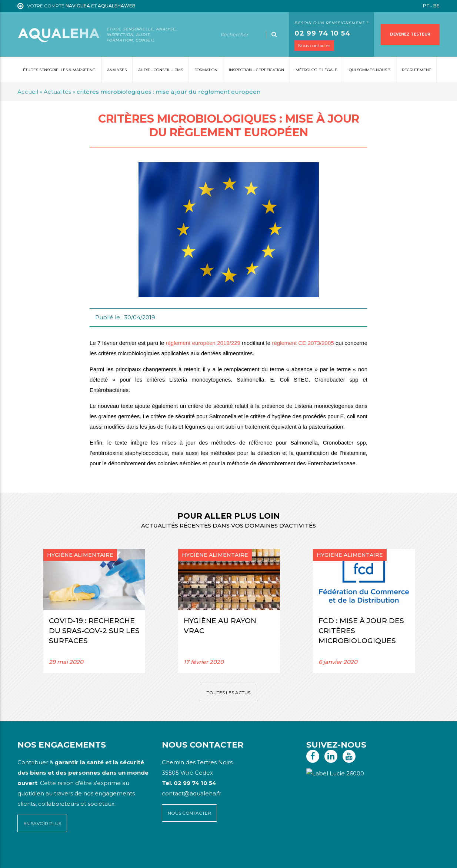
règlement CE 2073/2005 (303, 343)
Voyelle (172, 857)
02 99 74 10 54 (323, 33)
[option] (94, 611)
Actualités (58, 92)
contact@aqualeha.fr (191, 793)
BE (436, 6)
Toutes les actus (228, 693)
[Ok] (274, 34)
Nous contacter (314, 45)
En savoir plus (42, 823)
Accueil (28, 92)
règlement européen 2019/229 (203, 343)
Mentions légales (66, 857)
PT (426, 6)
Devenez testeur (410, 34)
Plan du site (32, 857)
